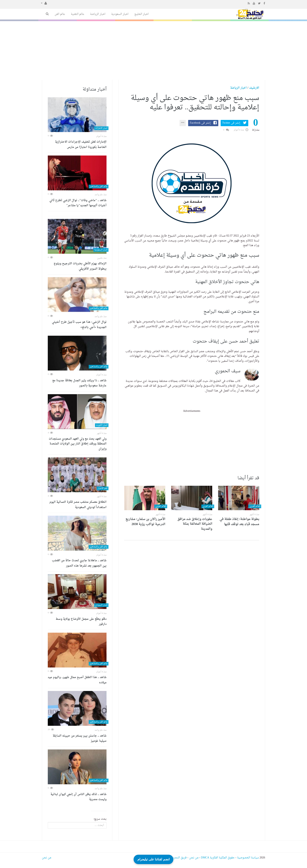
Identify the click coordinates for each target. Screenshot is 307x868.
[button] (44, 4)
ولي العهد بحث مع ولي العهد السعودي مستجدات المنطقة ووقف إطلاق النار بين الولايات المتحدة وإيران (78, 444)
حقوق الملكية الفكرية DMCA (218, 858)
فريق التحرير (179, 858)
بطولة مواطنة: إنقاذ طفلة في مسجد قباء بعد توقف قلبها (239, 522)
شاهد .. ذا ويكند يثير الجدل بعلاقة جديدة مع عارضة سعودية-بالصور (79, 383)
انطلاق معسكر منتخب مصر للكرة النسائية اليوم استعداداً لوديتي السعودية (78, 505)
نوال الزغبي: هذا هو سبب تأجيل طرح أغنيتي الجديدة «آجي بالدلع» (79, 325)
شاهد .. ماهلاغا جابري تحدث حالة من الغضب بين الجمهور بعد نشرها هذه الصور (79, 563)
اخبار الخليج (141, 14)
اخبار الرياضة (98, 14)
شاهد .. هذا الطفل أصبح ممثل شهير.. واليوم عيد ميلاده (77, 680)
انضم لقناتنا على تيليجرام (153, 858)
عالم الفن (60, 14)
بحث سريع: (100, 819)
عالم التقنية (78, 14)
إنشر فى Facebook (200, 123)
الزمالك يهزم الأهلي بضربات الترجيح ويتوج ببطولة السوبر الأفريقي (80, 266)
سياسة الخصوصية (248, 858)
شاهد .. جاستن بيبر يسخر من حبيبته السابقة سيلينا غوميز (80, 739)
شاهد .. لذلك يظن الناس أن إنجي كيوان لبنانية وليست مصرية (79, 797)
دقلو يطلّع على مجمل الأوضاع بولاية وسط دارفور (81, 622)
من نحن (194, 858)
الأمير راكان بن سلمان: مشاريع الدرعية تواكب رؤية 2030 (145, 522)
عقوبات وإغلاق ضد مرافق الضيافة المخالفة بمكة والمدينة (195, 524)
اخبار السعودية (120, 14)
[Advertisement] (153, 50)
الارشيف (254, 88)
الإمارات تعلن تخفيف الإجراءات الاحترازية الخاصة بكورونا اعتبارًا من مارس (81, 145)
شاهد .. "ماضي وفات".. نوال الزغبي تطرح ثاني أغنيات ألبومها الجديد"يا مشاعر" (78, 203)
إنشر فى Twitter (231, 123)
